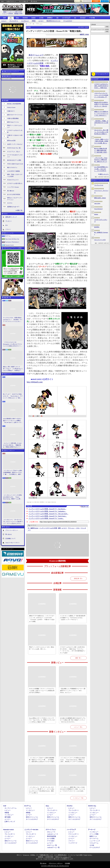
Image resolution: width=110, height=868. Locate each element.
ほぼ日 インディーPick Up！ (15, 144)
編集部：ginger (84, 34)
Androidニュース (53, 834)
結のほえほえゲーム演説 (14, 160)
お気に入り (87, 1)
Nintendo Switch (9, 245)
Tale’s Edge (97, 203)
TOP (4, 18)
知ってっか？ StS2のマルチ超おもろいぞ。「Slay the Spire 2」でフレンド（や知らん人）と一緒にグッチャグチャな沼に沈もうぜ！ (13, 396)
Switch (33, 18)
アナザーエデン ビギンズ (101, 221)
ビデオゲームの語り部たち (15, 183)
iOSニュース (51, 832)
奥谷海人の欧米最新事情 (14, 104)
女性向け (50, 18)
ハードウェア (66, 18)
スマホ (41, 18)
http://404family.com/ (35, 382)
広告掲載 (67, 863)
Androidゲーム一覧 (53, 847)
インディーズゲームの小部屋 (48, 528)
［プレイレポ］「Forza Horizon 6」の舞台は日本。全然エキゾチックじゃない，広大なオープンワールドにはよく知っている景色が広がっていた (101, 160)
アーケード (92, 830)
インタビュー (25, 21)
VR (57, 18)
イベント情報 (94, 834)
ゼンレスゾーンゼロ (100, 240)
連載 (59, 528)
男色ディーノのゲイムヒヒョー (15, 126)
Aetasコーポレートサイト (12, 542)
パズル (78, 528)
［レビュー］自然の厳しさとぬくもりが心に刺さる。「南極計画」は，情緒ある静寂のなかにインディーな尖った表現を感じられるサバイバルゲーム (13, 445)
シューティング (95, 841)
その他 (92, 845)
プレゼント (9, 221)
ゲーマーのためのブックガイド (15, 156)
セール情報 (51, 838)
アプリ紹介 (51, 841)
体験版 (34, 21)
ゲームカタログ (68, 21)
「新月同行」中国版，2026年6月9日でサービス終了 (101, 123)
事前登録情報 (52, 836)
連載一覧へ (20, 210)
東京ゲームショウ (36, 55)
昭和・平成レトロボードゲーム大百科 (15, 175)
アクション (71, 528)
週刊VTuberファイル (13, 122)
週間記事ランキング (11, 217)
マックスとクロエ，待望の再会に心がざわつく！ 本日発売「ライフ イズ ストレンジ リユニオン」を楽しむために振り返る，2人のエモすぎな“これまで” (13, 320)
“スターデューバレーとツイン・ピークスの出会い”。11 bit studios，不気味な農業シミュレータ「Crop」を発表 (101, 95)
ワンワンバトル (99, 185)
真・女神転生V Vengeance (101, 233)
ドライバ (8, 229)
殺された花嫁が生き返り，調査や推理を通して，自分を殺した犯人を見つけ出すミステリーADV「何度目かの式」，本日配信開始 (101, 150)
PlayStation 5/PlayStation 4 (12, 242)
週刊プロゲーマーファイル (15, 115)
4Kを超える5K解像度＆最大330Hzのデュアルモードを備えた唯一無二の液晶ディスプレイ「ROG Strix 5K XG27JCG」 (73, 720)
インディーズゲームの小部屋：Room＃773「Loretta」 (46, 518)
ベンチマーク (73, 843)
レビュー (4, 21)
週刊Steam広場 (11, 141)
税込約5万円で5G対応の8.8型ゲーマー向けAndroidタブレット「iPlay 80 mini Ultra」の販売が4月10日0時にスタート (101, 104)
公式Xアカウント (11, 1)
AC (75, 18)
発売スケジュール (32, 817)
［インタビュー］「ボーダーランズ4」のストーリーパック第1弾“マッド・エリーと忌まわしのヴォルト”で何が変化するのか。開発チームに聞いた (13, 522)
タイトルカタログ (32, 819)
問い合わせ (34, 1)
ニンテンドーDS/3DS (31, 830)
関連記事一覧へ (85, 507)
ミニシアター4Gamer (13, 187)
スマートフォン (51, 830)
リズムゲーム (94, 843)
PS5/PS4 (25, 18)
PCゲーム (8, 236)
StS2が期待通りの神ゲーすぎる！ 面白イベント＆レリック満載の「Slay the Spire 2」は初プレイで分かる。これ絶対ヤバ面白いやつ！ (13, 421)
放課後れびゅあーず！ (14, 207)
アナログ (83, 18)
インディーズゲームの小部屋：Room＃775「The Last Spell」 (48, 514)
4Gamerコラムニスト (13, 180)
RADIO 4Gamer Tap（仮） (14, 148)
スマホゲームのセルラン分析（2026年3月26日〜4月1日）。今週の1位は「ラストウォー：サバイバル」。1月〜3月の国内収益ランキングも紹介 (73, 650)
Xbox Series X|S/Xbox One (12, 239)
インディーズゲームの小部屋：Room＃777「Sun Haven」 (47, 509)
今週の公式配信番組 (13, 118)
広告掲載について (10, 538)
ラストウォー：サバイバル (101, 191)
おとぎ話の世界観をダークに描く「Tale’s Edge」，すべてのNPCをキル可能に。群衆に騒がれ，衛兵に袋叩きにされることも (101, 169)
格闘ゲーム (93, 836)
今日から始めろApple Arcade (15, 164)
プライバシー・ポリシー (56, 863)
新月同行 (97, 227)
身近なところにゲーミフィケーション (15, 199)
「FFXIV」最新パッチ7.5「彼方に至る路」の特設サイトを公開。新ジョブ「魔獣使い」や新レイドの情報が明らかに (101, 141)
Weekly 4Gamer (11, 107)
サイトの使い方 (24, 1)
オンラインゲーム (11, 808)
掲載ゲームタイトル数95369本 (12, 12)
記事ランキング (10, 822)
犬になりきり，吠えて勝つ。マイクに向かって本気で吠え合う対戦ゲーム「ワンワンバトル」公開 (101, 132)
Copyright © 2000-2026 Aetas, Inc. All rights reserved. (55, 866)
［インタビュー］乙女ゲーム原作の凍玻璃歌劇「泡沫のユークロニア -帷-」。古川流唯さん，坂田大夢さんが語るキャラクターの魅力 (13, 473)
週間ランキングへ (104, 174)
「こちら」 (65, 857)
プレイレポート (14, 21)
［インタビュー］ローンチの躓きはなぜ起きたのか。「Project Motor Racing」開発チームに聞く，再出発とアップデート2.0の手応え (13, 497)
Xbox (17, 18)
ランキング (105, 1)
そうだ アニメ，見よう (14, 152)
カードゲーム (94, 838)
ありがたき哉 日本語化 (14, 194)
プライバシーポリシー (12, 530)
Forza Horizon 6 (98, 209)
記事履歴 (96, 1)
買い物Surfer (11, 191)
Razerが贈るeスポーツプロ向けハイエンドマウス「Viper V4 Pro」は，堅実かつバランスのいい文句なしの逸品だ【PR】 (42, 720)
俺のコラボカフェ (12, 167)
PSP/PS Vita (92, 806)
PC (11, 18)
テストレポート (74, 834)
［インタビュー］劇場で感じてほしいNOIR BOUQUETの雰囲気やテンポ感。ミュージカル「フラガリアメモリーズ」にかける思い (73, 789)
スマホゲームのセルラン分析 (15, 131)
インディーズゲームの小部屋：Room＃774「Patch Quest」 (48, 516)
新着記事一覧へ (78, 578)
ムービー (41, 21)
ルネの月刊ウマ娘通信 (14, 171)
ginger (34, 528)
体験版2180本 (18, 14)
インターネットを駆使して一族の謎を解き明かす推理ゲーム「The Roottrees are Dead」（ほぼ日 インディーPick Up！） (73, 618)
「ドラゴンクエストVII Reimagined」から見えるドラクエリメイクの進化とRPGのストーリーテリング (12, 344)
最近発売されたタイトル (53, 21)
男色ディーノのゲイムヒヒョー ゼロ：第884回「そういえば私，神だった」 (42, 648)
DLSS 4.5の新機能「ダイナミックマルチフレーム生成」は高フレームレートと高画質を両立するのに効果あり (42, 691)
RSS (3, 1)
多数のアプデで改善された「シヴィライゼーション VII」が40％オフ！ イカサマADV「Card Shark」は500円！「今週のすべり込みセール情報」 (42, 619)
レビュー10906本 (8, 14)
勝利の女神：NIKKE (100, 198)
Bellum (96, 214)
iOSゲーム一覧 (52, 845)
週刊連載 (8, 817)
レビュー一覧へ (78, 727)
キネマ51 (10, 203)
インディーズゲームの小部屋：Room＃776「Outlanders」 (47, 511)
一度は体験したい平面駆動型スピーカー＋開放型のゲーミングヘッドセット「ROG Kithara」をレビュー (73, 691)
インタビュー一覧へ (78, 798)
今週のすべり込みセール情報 (15, 136)
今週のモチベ (11, 111)
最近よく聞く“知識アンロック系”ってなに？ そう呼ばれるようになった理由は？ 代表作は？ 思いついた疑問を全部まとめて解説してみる (13, 369)
